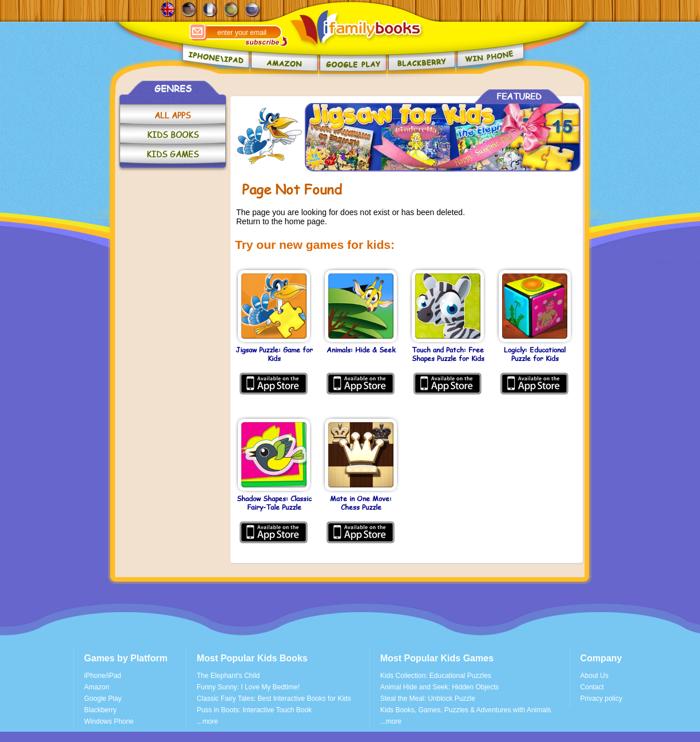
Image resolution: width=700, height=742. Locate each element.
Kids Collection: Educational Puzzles (436, 676)
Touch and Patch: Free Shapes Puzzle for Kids (448, 354)
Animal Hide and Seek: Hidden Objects (440, 687)
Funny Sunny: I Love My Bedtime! (248, 687)
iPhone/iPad (103, 676)
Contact (592, 687)
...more (207, 721)
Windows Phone (109, 721)
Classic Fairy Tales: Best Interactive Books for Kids (274, 699)
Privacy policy (601, 699)
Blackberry (100, 710)
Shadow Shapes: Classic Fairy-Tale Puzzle (274, 503)
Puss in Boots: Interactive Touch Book (254, 710)
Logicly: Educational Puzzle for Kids (535, 354)
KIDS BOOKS (173, 135)
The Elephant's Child (228, 676)
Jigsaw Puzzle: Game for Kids (274, 354)
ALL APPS (173, 115)
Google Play (103, 699)
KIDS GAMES (173, 154)
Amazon (97, 687)
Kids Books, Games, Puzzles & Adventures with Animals (466, 710)
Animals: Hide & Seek (361, 350)
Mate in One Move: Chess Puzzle (361, 503)
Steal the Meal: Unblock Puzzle (428, 699)
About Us (594, 676)
